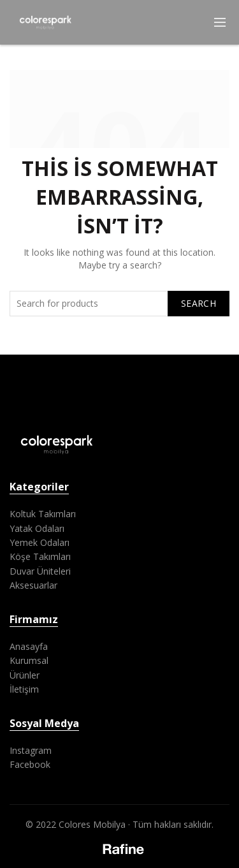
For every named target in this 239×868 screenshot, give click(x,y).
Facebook (30, 764)
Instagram (31, 750)
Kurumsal (29, 660)
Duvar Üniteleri (40, 571)
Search (199, 303)
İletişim (24, 689)
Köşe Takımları (40, 556)
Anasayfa (29, 646)
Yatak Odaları (37, 528)
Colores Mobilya (92, 824)
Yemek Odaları (40, 542)
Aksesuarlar (33, 585)
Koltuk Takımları (43, 514)
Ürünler (25, 675)
